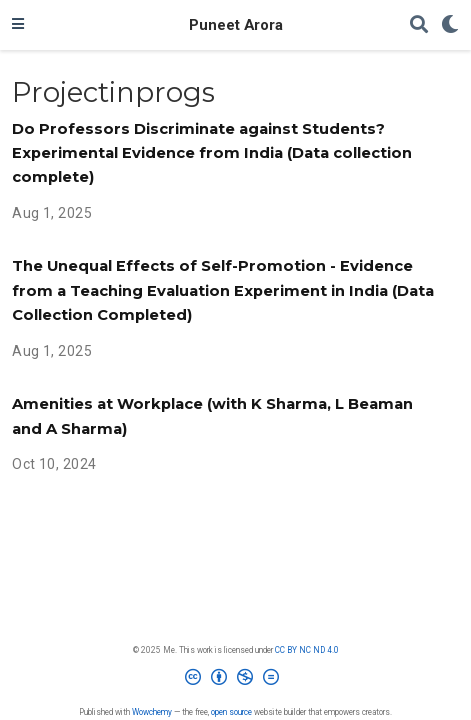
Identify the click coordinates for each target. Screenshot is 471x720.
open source (231, 712)
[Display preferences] (450, 25)
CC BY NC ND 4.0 (307, 650)
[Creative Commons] (236, 681)
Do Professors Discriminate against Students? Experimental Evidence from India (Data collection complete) (212, 153)
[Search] (419, 25)
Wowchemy (152, 712)
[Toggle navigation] (18, 25)
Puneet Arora (236, 25)
